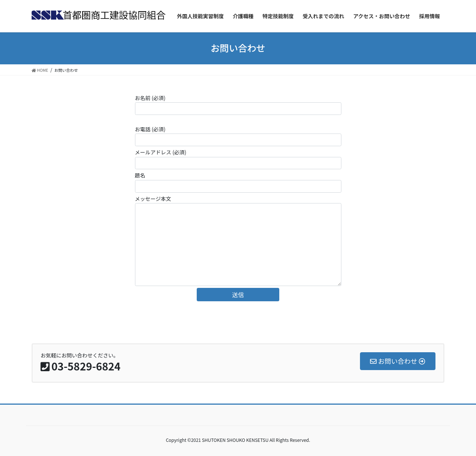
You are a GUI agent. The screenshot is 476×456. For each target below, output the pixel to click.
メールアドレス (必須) (238, 159)
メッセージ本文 (238, 240)
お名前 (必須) (238, 105)
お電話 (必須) (238, 136)
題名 (238, 182)
